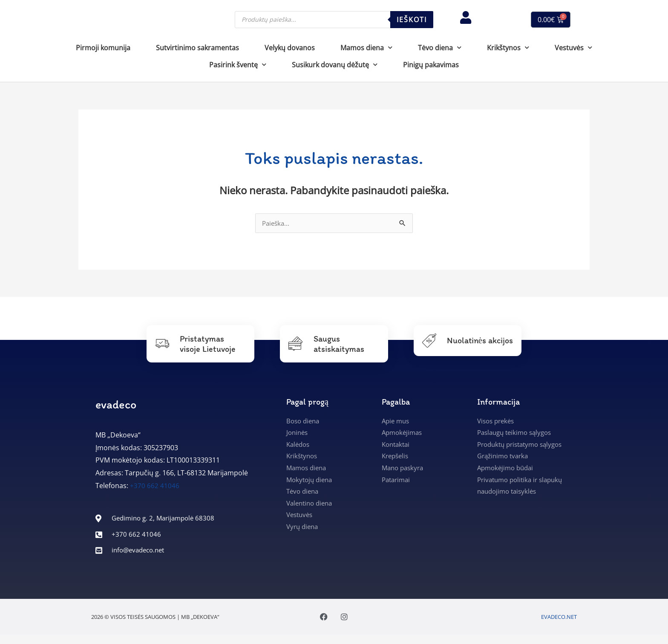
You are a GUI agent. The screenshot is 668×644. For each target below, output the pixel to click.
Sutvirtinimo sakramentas (197, 48)
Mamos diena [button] (366, 47)
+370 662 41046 (155, 486)
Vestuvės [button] (573, 47)
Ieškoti (412, 20)
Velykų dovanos (290, 48)
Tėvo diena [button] (440, 47)
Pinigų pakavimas (431, 65)
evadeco (116, 405)
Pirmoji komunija (103, 48)
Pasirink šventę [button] (238, 65)
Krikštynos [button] (508, 47)
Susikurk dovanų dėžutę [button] (335, 65)
